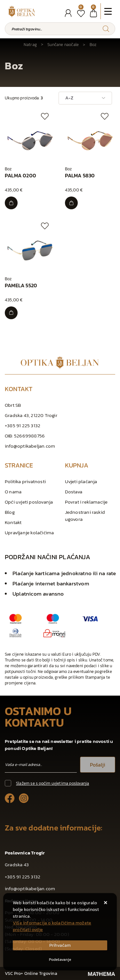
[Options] (60, 960)
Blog (10, 512)
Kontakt (13, 522)
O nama (13, 492)
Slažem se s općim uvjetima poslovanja (52, 783)
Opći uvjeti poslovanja (29, 502)
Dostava (74, 492)
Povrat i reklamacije (86, 502)
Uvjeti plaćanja (81, 481)
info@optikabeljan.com (30, 446)
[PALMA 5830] (71, 203)
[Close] (60, 945)
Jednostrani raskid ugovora (85, 516)
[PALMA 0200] (11, 203)
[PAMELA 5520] (11, 313)
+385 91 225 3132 (23, 425)
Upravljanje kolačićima (29, 532)
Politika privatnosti (25, 481)
